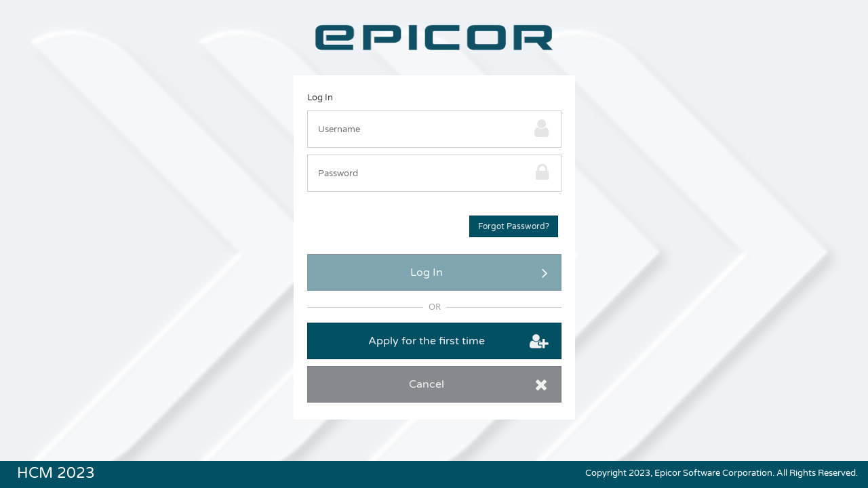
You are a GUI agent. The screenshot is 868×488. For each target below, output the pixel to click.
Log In (320, 98)
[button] (514, 226)
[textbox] (417, 129)
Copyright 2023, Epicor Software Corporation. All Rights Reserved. (722, 473)
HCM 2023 (56, 472)
